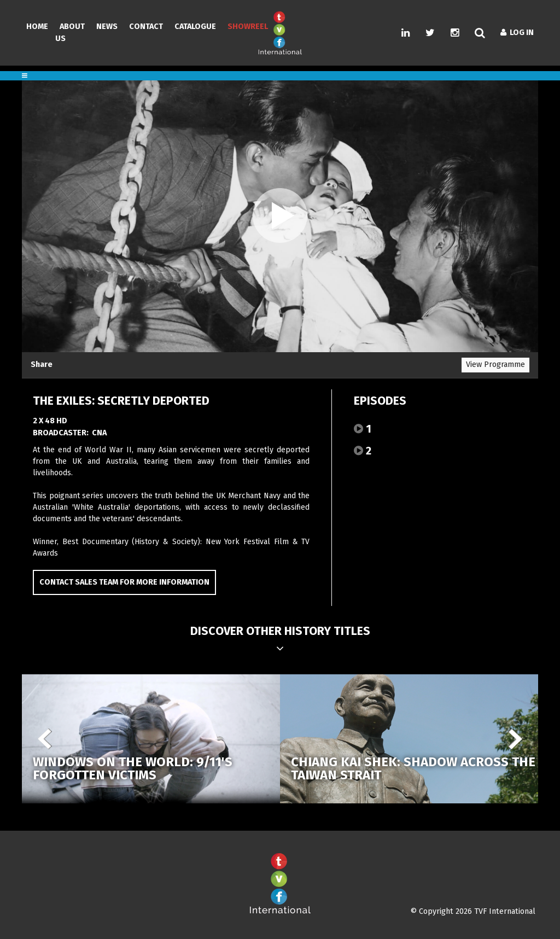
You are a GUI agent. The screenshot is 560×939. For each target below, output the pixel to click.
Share (42, 364)
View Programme (495, 364)
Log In (517, 33)
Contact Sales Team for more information (124, 582)
